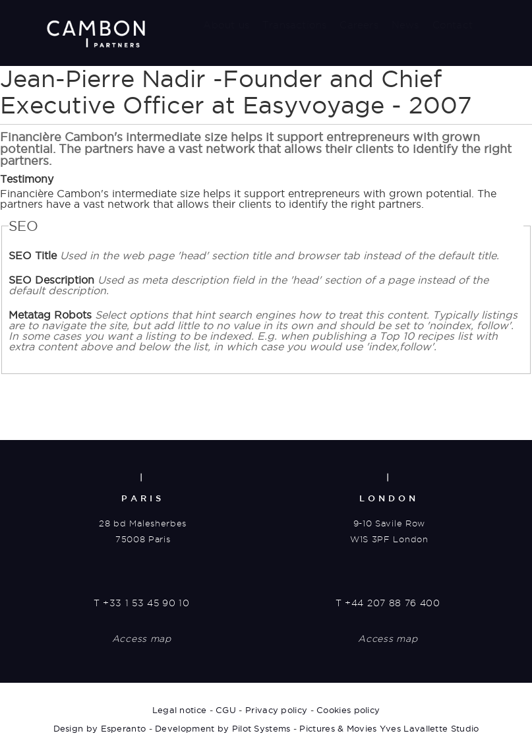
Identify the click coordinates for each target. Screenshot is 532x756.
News (405, 25)
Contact (453, 25)
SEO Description (249, 285)
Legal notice (180, 710)
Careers (359, 25)
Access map (142, 639)
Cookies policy (348, 710)
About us (226, 25)
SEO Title (254, 255)
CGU (226, 710)
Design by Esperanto (100, 728)
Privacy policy (276, 710)
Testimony (27, 179)
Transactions (294, 25)
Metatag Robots (263, 331)
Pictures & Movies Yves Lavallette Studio (389, 728)
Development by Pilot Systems (222, 728)
